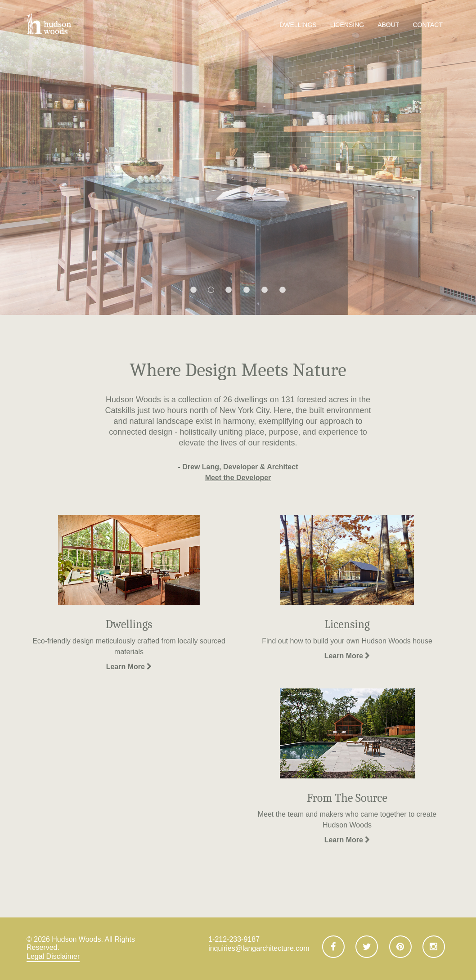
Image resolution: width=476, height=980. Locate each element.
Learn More (129, 667)
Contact (428, 25)
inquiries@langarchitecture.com (259, 948)
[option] (238, 157)
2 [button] (211, 290)
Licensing (347, 25)
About (388, 25)
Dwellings (298, 25)
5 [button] (265, 290)
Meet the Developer (238, 478)
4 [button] (247, 290)
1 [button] (193, 290)
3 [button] (229, 290)
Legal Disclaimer (53, 956)
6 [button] (283, 290)
